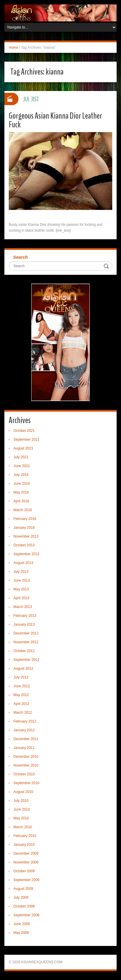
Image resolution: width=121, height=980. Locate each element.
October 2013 (24, 545)
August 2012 (23, 669)
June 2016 (22, 484)
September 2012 (26, 660)
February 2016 (25, 519)
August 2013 (23, 563)
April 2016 (21, 501)
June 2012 (22, 686)
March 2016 (23, 510)
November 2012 (26, 642)
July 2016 (21, 475)
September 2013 (26, 554)
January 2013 (24, 624)
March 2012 (23, 713)
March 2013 (23, 607)
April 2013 (21, 598)
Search (20, 257)
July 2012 (21, 677)
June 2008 (22, 924)
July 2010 (21, 801)
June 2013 (22, 580)
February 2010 (25, 836)
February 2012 (25, 721)
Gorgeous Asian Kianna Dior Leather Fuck (55, 120)
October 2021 (24, 431)
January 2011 (24, 748)
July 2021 (21, 457)
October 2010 (24, 774)
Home (13, 48)
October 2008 (24, 906)
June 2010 (22, 809)
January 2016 (24, 528)
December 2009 (26, 853)
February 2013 (25, 616)
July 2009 (21, 898)
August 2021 (23, 448)
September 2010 (26, 783)
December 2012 (26, 633)
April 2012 (21, 704)
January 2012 (24, 730)
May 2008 (21, 933)
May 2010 (21, 818)
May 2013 (21, 589)
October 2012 (24, 651)
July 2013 (21, 572)
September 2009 (26, 880)
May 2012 (21, 695)
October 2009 (24, 871)
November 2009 (26, 862)
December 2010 (26, 757)
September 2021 (26, 440)
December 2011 (26, 739)
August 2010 (23, 792)
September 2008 (26, 915)
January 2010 (24, 845)
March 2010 (23, 827)
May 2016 (21, 492)
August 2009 (23, 889)
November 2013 (26, 536)
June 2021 (22, 466)
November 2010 (26, 765)
